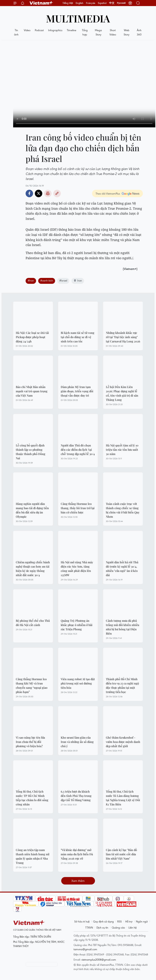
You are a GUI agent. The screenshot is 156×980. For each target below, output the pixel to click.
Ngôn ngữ (142, 921)
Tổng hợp (85, 32)
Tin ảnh (16, 32)
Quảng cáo (118, 927)
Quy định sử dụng (103, 921)
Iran (78, 280)
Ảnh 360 (139, 32)
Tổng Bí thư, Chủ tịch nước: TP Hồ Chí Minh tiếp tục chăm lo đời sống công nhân (32, 798)
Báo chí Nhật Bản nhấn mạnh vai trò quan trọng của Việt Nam (32, 391)
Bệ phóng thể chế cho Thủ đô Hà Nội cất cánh (33, 623)
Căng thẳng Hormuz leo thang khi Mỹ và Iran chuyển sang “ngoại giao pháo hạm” (32, 685)
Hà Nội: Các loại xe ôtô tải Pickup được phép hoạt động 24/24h (32, 337)
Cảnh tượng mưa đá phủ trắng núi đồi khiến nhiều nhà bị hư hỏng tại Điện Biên (123, 627)
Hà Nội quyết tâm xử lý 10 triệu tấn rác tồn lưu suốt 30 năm (122, 450)
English (80, 3)
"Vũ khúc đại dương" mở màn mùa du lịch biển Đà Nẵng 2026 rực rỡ (77, 854)
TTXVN (89, 927)
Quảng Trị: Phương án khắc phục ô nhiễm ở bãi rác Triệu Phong (77, 625)
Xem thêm (78, 881)
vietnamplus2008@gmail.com (99, 960)
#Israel (63, 280)
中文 (112, 3)
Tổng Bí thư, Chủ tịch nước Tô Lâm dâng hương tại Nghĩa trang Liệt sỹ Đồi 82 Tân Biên (123, 798)
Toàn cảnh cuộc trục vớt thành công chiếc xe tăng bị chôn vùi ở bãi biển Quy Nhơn (123, 510)
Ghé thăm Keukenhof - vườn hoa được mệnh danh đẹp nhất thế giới (123, 742)
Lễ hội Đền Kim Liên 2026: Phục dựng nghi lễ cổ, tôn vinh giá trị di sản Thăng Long (122, 393)
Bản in (48, 193)
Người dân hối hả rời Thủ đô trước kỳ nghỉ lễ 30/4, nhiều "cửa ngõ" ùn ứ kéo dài (122, 569)
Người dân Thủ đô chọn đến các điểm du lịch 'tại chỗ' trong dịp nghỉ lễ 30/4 (78, 450)
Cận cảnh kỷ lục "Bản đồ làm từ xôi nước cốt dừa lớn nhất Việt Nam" (121, 854)
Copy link (57, 193)
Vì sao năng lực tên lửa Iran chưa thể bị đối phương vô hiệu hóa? (30, 742)
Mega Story (98, 32)
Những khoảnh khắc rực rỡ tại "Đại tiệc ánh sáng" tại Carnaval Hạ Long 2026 (123, 337)
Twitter (39, 193)
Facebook (29, 193)
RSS (119, 921)
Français (91, 3)
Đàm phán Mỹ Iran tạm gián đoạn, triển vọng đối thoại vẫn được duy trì (77, 391)
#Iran (31, 280)
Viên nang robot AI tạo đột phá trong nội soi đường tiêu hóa (78, 683)
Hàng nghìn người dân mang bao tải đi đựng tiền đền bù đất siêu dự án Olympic (32, 510)
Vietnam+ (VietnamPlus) (41, 3)
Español (102, 3)
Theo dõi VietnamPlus (108, 193)
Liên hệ (133, 927)
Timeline (72, 30)
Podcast (39, 30)
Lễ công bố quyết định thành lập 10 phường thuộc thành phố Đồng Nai (31, 452)
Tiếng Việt (68, 3)
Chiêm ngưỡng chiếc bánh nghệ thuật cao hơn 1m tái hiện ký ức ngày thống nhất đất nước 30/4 (33, 569)
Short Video (113, 32)
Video (27, 30)
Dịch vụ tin (102, 927)
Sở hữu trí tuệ (82, 921)
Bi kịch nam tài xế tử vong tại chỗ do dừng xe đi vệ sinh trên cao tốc (78, 337)
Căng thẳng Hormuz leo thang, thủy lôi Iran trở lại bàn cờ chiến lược (78, 508)
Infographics (55, 30)
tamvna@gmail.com (85, 949)
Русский (121, 3)
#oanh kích (47, 280)
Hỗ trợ (129, 921)
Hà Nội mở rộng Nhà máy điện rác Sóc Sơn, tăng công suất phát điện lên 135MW (77, 569)
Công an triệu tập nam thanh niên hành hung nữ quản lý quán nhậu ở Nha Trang (33, 856)
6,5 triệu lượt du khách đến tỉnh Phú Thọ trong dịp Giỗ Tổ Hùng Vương (76, 796)
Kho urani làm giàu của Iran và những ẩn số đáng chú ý (77, 742)
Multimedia (78, 18)
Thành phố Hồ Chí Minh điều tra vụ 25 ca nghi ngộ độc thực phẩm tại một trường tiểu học (122, 685)
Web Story (127, 32)
